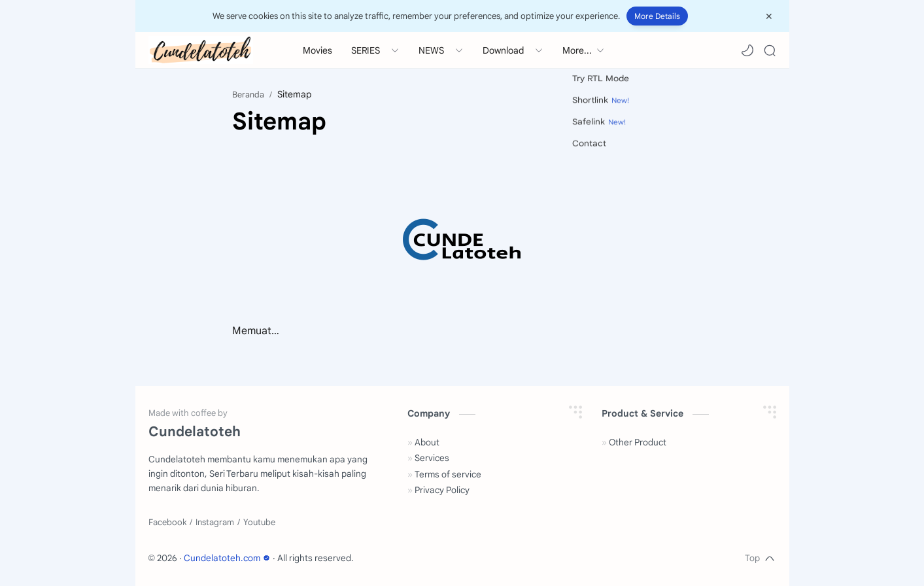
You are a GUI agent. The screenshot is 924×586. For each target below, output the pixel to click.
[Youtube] (259, 523)
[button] (747, 50)
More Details (657, 16)
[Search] (770, 50)
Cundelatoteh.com (228, 558)
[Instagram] (215, 523)
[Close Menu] (769, 16)
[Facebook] (167, 523)
